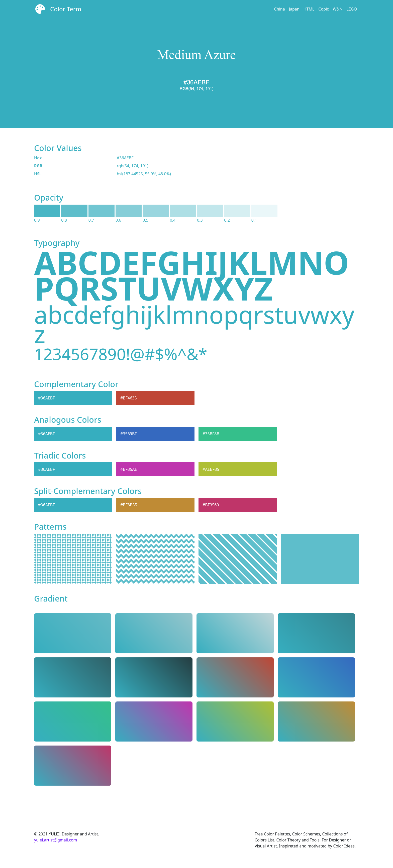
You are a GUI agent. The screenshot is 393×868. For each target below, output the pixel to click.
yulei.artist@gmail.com (56, 840)
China (280, 9)
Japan (294, 9)
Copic (323, 9)
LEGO (352, 9)
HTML (309, 9)
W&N (338, 9)
